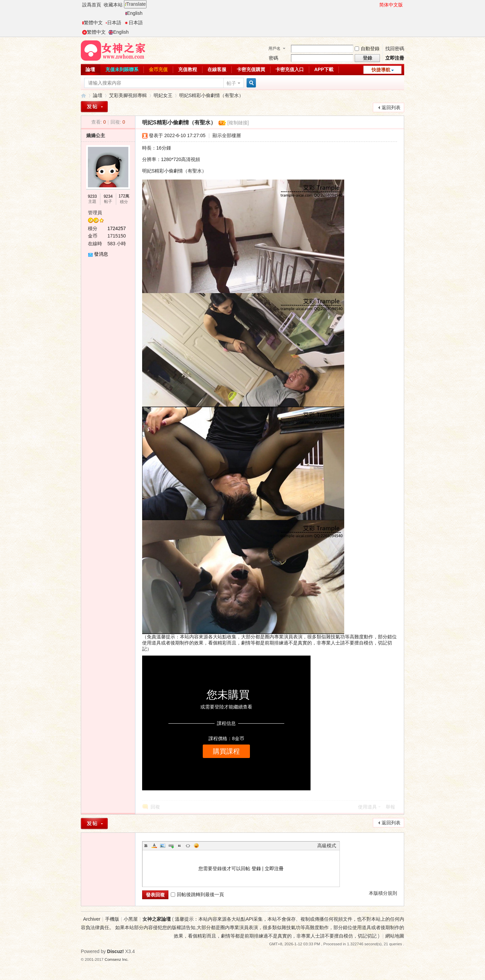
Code (188, 846)
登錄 (256, 868)
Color (154, 846)
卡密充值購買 (251, 69)
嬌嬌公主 (96, 135)
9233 (92, 196)
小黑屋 (131, 919)
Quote (180, 846)
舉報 (390, 807)
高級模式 (327, 846)
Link (171, 846)
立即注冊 (395, 58)
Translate (135, 4)
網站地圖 (395, 936)
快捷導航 (381, 70)
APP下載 (324, 69)
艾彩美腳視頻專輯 (128, 95)
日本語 (113, 23)
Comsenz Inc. (117, 959)
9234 (108, 196)
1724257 (117, 228)
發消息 (101, 254)
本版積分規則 (383, 893)
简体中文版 (391, 5)
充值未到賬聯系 (122, 69)
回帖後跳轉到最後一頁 (197, 894)
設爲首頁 (92, 5)
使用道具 (367, 807)
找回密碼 (395, 49)
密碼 (273, 58)
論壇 (90, 69)
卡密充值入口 (290, 69)
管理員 (95, 213)
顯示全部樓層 (227, 135)
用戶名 (274, 49)
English (134, 13)
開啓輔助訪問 (376, 5)
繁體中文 (92, 23)
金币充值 (158, 69)
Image (163, 846)
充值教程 (188, 69)
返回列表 (391, 107)
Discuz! (116, 951)
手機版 (112, 919)
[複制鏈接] (238, 123)
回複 (155, 807)
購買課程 (226, 751)
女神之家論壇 (84, 96)
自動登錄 (367, 49)
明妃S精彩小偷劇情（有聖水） (211, 95)
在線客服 (217, 69)
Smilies (196, 846)
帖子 (231, 83)
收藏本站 (113, 5)
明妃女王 (163, 95)
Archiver (92, 919)
